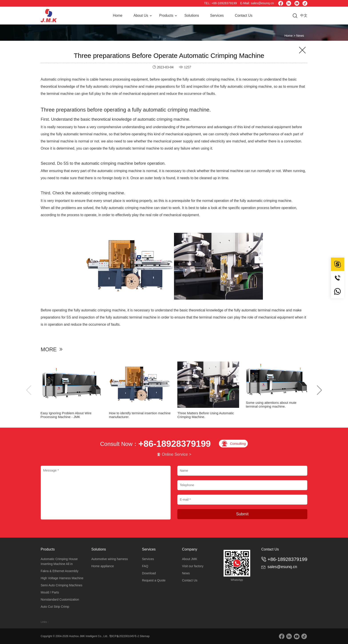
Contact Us (244, 15)
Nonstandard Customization (60, 599)
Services (217, 15)
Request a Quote (154, 580)
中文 (304, 15)
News (300, 36)
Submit (242, 514)
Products (166, 15)
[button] (319, 390)
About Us (141, 15)
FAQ (145, 566)
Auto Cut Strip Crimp (55, 607)
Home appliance (103, 566)
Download (149, 573)
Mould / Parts (50, 592)
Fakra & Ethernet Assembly (60, 571)
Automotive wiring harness (110, 559)
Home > (290, 36)
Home (118, 15)
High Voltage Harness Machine (62, 578)
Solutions (192, 15)
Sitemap (145, 636)
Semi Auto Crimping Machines (62, 585)
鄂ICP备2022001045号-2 (124, 636)
